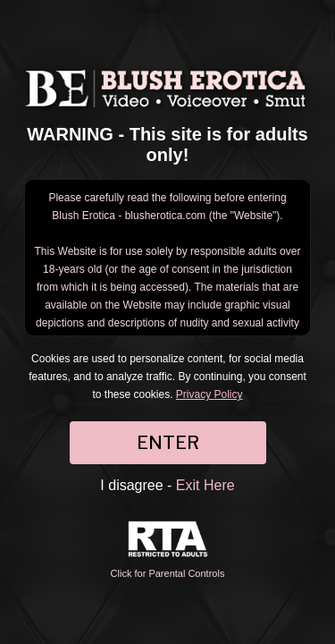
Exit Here (205, 485)
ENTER (168, 443)
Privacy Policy (209, 394)
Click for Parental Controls (168, 550)
